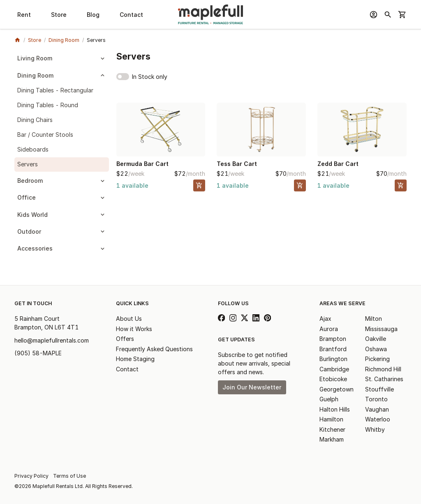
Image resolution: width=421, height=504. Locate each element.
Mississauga (381, 329)
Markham (332, 439)
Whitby (375, 429)
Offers (125, 339)
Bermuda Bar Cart (142, 164)
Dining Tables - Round (48, 105)
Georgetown (337, 389)
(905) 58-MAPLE (38, 353)
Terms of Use (69, 476)
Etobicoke (333, 379)
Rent (24, 15)
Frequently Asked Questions (154, 349)
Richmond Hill (383, 369)
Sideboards (33, 149)
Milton (374, 319)
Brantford (333, 349)
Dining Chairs (35, 120)
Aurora (329, 329)
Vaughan (377, 409)
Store (59, 15)
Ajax (325, 319)
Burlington (333, 359)
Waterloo (378, 419)
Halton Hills (335, 409)
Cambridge (334, 369)
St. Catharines (384, 379)
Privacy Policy (31, 476)
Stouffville (379, 389)
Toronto (376, 399)
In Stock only (150, 77)
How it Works (134, 329)
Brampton (333, 339)
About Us (129, 319)
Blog (93, 15)
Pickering (377, 359)
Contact (131, 15)
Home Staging (135, 359)
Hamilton (331, 419)
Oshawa (376, 349)
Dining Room (64, 40)
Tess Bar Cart (237, 164)
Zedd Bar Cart (338, 164)
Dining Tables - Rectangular (55, 90)
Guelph (329, 399)
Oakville (376, 339)
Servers (28, 164)
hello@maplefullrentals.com (52, 340)
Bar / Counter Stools (45, 135)
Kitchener (332, 429)
